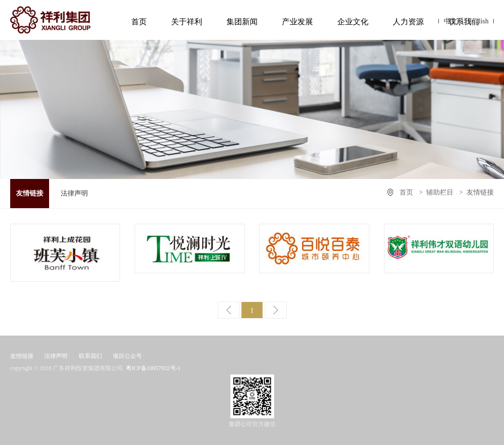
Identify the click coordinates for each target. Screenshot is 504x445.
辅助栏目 (440, 192)
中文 (451, 21)
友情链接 (30, 193)
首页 (139, 22)
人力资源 (408, 22)
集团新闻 (242, 22)
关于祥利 (187, 22)
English (478, 21)
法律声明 (74, 193)
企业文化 (353, 22)
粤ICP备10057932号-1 (153, 368)
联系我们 (90, 356)
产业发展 (297, 22)
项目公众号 (127, 356)
